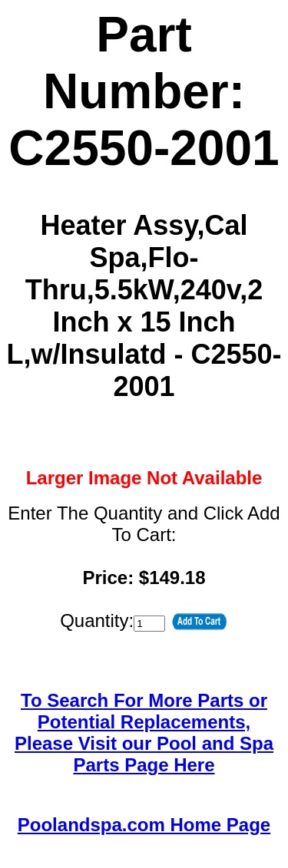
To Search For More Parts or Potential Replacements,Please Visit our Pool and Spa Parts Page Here (144, 733)
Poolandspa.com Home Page (144, 825)
